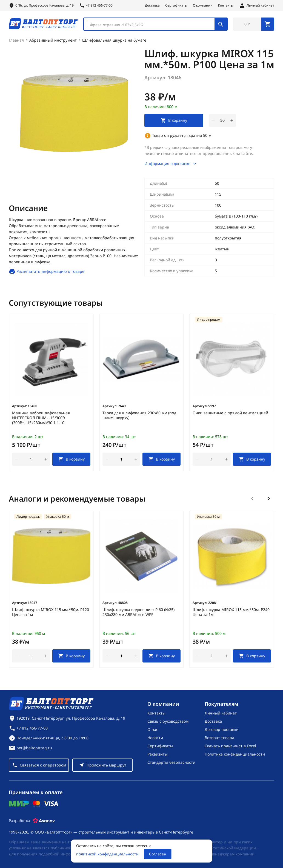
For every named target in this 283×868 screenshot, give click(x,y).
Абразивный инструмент (53, 40)
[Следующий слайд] (269, 499)
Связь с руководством (168, 721)
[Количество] (222, 120)
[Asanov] (44, 821)
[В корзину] (71, 459)
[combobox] (155, 24)
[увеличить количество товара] (232, 120)
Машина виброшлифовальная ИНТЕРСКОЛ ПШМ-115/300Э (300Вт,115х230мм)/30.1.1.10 (41, 418)
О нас (153, 729)
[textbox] (152, 25)
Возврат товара (219, 738)
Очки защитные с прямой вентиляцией (230, 413)
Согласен (158, 854)
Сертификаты (176, 5)
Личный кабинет (221, 713)
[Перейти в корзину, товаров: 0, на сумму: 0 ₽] (254, 24)
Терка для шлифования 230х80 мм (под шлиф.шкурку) (139, 415)
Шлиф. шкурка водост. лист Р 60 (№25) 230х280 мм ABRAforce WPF (138, 612)
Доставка (152, 5)
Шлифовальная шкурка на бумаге (114, 40)
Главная (16, 40)
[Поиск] (221, 24)
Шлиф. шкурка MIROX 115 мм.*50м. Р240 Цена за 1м (231, 612)
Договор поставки (222, 729)
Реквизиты (158, 754)
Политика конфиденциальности (235, 754)
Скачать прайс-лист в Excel (230, 746)
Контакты (226, 5)
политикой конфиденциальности (107, 854)
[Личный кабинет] (257, 5)
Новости (155, 738)
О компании (203, 5)
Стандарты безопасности (171, 762)
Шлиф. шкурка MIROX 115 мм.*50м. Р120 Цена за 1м (51, 612)
